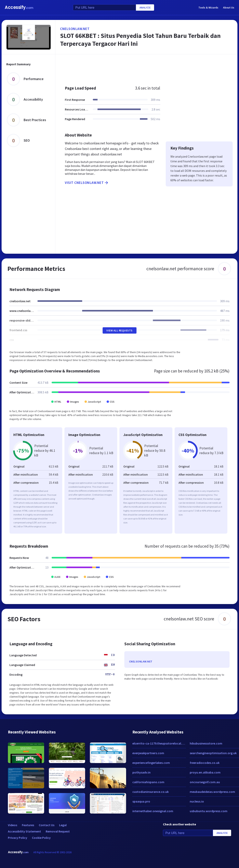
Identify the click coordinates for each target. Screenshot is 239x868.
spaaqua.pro (141, 801)
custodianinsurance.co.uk (151, 792)
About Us (229, 7)
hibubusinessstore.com (206, 743)
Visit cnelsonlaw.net (87, 183)
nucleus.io (197, 801)
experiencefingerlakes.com (151, 763)
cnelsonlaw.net (75, 29)
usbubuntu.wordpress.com (209, 811)
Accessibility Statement (24, 831)
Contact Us (47, 825)
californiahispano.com (148, 782)
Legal (63, 825)
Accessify (19, 7)
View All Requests (119, 330)
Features (28, 825)
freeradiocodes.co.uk (205, 763)
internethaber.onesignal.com (153, 811)
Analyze (145, 7)
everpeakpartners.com (148, 753)
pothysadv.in (141, 772)
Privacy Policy (18, 838)
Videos (13, 825)
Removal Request (58, 831)
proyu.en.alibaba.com (205, 772)
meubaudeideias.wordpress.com (212, 792)
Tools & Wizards (208, 7)
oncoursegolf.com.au (205, 782)
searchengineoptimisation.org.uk (213, 753)
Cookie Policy (41, 838)
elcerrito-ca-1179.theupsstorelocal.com (159, 743)
